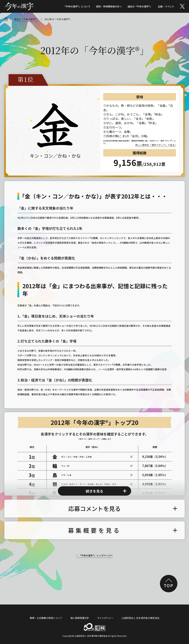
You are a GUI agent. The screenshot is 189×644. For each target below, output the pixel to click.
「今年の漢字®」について (77, 6)
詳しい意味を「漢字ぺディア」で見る (155, 145)
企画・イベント (166, 6)
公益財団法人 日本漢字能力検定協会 (140, 613)
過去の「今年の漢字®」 (140, 6)
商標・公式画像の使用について (46, 613)
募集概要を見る (94, 525)
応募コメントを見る (94, 504)
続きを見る (94, 486)
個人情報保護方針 (80, 613)
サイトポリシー (105, 613)
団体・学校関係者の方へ (109, 6)
